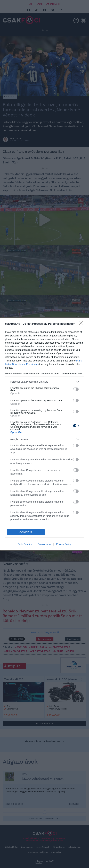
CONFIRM (26, 532)
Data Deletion (25, 544)
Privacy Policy (64, 544)
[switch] (76, 389)
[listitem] (44, 382)
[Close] (82, 324)
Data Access (44, 544)
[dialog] (44, 434)
